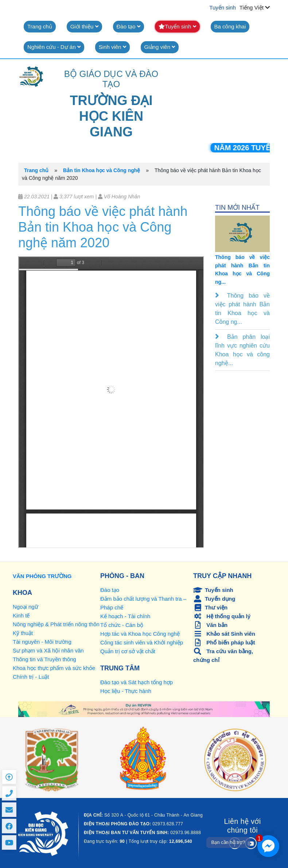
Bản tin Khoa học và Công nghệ (102, 170)
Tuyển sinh (222, 7)
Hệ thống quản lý (222, 616)
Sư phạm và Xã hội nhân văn (48, 650)
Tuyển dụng (214, 599)
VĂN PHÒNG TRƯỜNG (42, 576)
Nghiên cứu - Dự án (54, 47)
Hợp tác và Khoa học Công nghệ (140, 634)
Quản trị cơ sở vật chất (128, 651)
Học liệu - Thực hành (126, 691)
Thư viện (210, 607)
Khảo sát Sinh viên (224, 634)
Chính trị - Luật (31, 677)
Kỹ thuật (23, 633)
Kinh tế (21, 615)
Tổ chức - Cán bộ (122, 625)
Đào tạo (129, 26)
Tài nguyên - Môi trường (42, 642)
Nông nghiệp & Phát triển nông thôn (56, 624)
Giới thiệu (84, 26)
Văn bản (210, 625)
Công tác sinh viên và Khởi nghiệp (142, 642)
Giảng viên (160, 47)
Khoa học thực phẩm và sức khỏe (54, 668)
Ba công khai (230, 26)
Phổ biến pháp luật (224, 642)
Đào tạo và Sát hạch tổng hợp (137, 682)
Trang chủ (40, 26)
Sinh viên (112, 47)
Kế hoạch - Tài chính (125, 616)
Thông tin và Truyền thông (44, 659)
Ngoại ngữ (26, 607)
